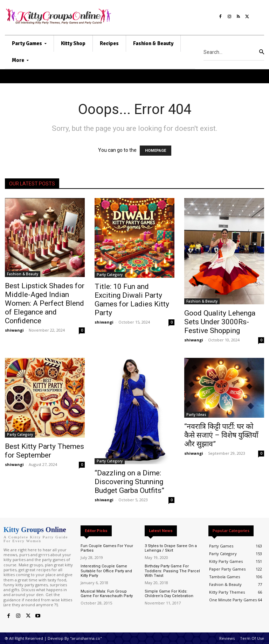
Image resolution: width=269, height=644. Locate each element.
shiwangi (14, 330)
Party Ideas (196, 415)
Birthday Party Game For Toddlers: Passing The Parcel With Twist (172, 571)
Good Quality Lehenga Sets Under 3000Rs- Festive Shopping (220, 322)
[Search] (262, 52)
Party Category (110, 275)
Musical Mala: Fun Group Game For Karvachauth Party (107, 594)
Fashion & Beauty (23, 274)
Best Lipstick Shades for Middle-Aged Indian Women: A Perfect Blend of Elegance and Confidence (45, 303)
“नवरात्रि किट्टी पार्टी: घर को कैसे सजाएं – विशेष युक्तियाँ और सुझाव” (221, 435)
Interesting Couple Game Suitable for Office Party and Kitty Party (106, 571)
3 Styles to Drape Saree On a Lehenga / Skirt (171, 548)
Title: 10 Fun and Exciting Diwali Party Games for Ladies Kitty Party (132, 300)
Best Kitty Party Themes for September (44, 451)
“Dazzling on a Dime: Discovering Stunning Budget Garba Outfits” (129, 482)
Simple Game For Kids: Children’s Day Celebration (169, 594)
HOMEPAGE (156, 151)
